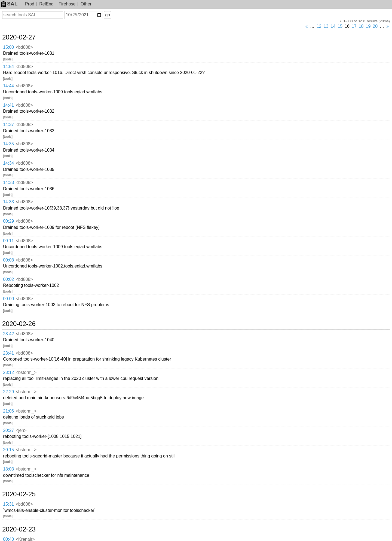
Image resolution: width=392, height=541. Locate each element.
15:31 (8, 504)
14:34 (8, 163)
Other (86, 4)
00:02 (8, 279)
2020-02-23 (19, 529)
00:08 (8, 260)
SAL (9, 4)
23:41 (8, 353)
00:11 (8, 241)
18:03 (8, 469)
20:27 (8, 430)
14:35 (8, 144)
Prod (30, 4)
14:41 (8, 105)
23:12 (8, 372)
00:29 (8, 221)
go (108, 15)
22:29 (8, 392)
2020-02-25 (19, 494)
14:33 (8, 182)
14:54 (8, 67)
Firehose (67, 4)
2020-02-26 (19, 324)
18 (361, 26)
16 (347, 26)
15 (340, 26)
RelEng (46, 4)
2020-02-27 (19, 37)
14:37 (8, 125)
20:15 (8, 450)
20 (375, 26)
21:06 (8, 411)
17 (354, 26)
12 (319, 26)
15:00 (8, 47)
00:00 (8, 299)
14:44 (8, 86)
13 (326, 26)
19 (368, 26)
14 (333, 26)
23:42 (8, 334)
